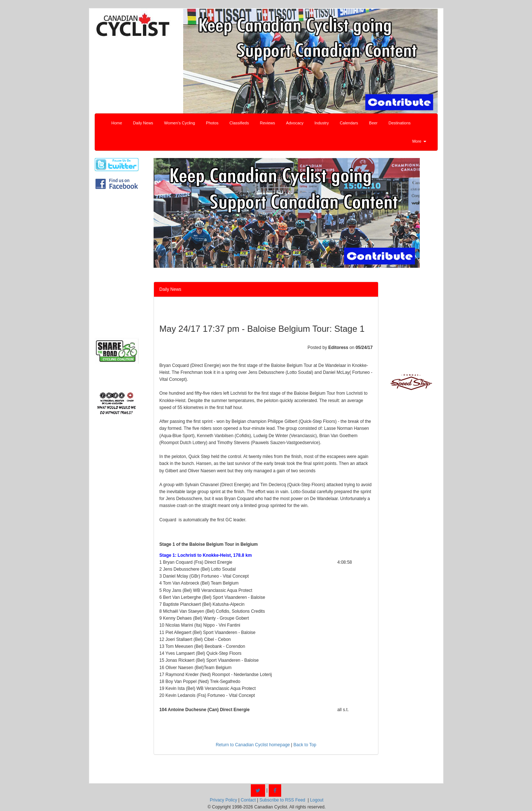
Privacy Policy (224, 800)
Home (117, 123)
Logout (317, 800)
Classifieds (239, 123)
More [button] (419, 141)
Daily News (143, 123)
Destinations (400, 123)
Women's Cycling (180, 123)
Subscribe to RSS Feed (282, 800)
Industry (322, 123)
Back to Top (305, 745)
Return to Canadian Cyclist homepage (253, 745)
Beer (373, 123)
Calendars (349, 123)
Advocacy (295, 123)
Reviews (268, 123)
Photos (212, 123)
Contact (248, 800)
